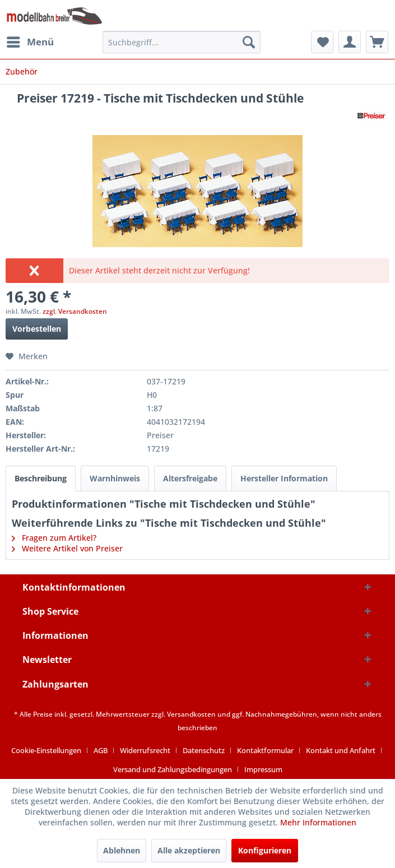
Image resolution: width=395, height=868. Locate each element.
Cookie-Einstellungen (46, 750)
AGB (101, 750)
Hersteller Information (284, 478)
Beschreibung (41, 478)
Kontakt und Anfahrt (341, 750)
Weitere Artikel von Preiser (67, 548)
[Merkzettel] (322, 42)
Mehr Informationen (318, 822)
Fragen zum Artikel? (54, 538)
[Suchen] (249, 42)
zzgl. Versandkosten (75, 311)
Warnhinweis (115, 478)
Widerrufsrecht (145, 750)
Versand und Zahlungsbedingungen (173, 769)
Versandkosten (191, 714)
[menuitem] (30, 42)
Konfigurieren (265, 850)
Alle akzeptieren (189, 850)
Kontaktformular (265, 750)
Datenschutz (204, 750)
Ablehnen (122, 850)
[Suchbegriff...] (182, 42)
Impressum (263, 769)
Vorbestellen (37, 329)
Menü (30, 41)
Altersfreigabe (190, 478)
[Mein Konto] (350, 42)
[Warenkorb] (377, 42)
